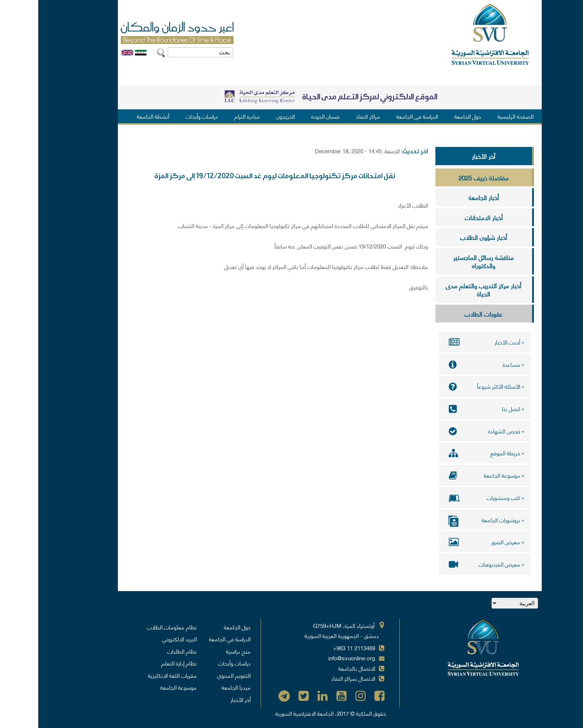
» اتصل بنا (446, 408)
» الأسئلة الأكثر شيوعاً (446, 386)
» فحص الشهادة (446, 430)
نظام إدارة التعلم (141, 662)
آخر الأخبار (445, 156)
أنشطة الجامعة (115, 116)
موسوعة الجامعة (140, 686)
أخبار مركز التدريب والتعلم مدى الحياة (445, 290)
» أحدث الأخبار (446, 342)
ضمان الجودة (287, 116)
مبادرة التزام (209, 116)
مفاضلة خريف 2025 (445, 177)
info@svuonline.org (313, 657)
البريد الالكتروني (141, 638)
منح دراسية (200, 650)
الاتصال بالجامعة (318, 667)
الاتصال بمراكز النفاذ (315, 677)
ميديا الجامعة (198, 686)
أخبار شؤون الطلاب (445, 237)
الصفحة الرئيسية (477, 116)
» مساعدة (446, 364)
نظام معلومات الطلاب (133, 626)
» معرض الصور (446, 541)
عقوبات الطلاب (445, 314)
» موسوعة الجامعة (446, 475)
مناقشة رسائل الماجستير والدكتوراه (445, 261)
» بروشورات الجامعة (446, 520)
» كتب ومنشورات (446, 497)
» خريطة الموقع (446, 453)
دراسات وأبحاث (163, 116)
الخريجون (247, 116)
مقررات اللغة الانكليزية (134, 674)
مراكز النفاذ (330, 116)
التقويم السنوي (196, 674)
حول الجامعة (429, 116)
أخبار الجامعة (445, 197)
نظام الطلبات (144, 650)
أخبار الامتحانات (445, 217)
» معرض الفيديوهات (446, 563)
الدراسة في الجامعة (379, 116)
